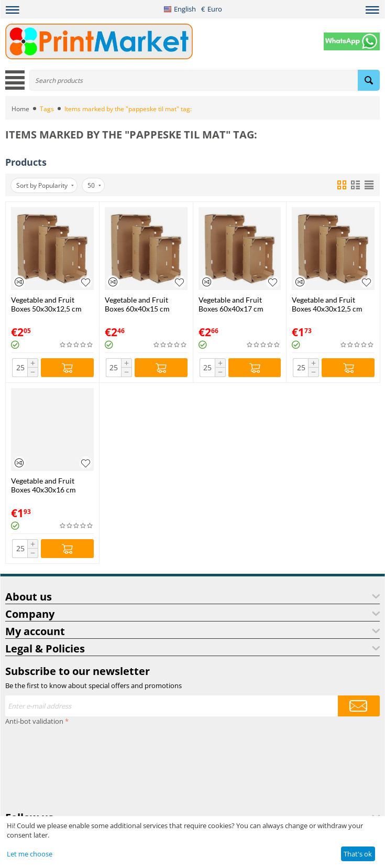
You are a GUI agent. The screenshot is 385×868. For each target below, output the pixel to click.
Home (20, 109)
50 (94, 185)
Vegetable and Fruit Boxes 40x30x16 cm (43, 485)
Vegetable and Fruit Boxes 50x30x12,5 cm (46, 304)
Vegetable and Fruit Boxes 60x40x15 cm (137, 304)
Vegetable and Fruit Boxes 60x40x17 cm (231, 304)
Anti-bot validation (34, 721)
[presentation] (48, 766)
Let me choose (30, 854)
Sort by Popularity (45, 185)
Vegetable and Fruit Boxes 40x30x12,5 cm (327, 304)
